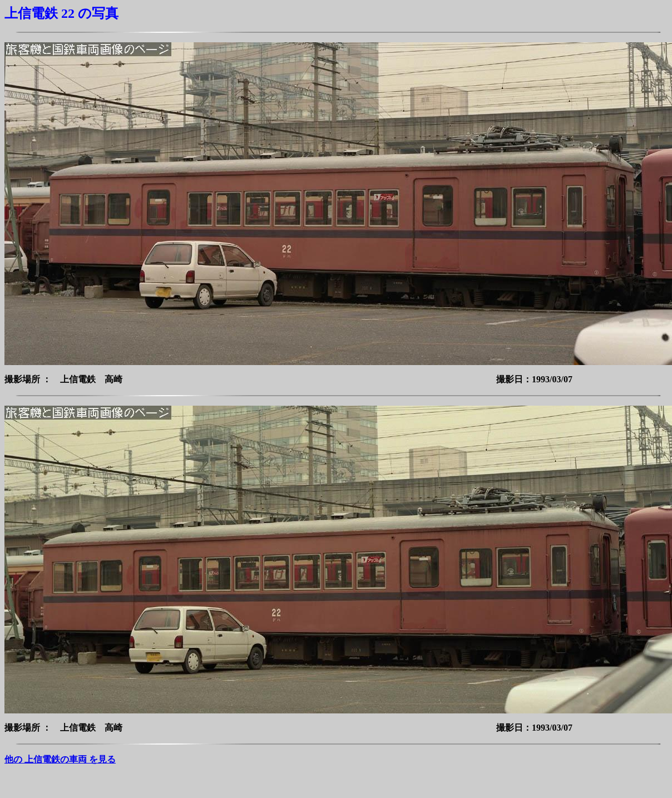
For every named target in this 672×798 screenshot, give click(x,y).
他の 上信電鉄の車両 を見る (60, 759)
